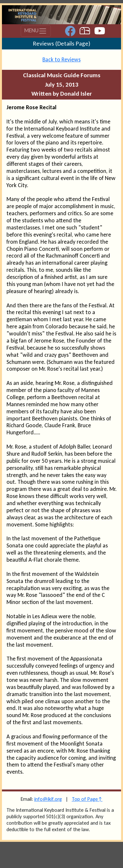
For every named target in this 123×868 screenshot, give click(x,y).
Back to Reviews (61, 59)
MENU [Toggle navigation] (36, 31)
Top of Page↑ (87, 799)
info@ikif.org (48, 799)
